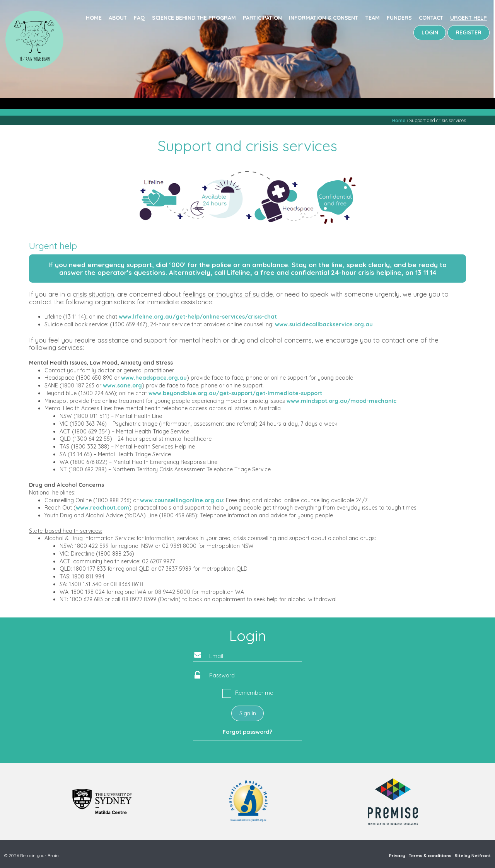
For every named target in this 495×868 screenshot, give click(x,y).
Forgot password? (247, 732)
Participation (262, 18)
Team (373, 18)
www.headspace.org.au (154, 378)
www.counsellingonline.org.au (182, 500)
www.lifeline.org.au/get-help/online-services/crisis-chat (198, 317)
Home (94, 18)
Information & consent (323, 18)
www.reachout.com (102, 508)
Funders (399, 18)
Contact (431, 18)
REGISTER (469, 32)
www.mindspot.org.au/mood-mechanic (341, 401)
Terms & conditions (430, 856)
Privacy (397, 856)
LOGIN (430, 32)
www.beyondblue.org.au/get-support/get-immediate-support (235, 393)
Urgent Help (469, 18)
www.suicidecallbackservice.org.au (324, 324)
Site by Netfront (473, 856)
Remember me (254, 693)
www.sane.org (122, 385)
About (118, 18)
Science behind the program (194, 18)
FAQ (139, 18)
